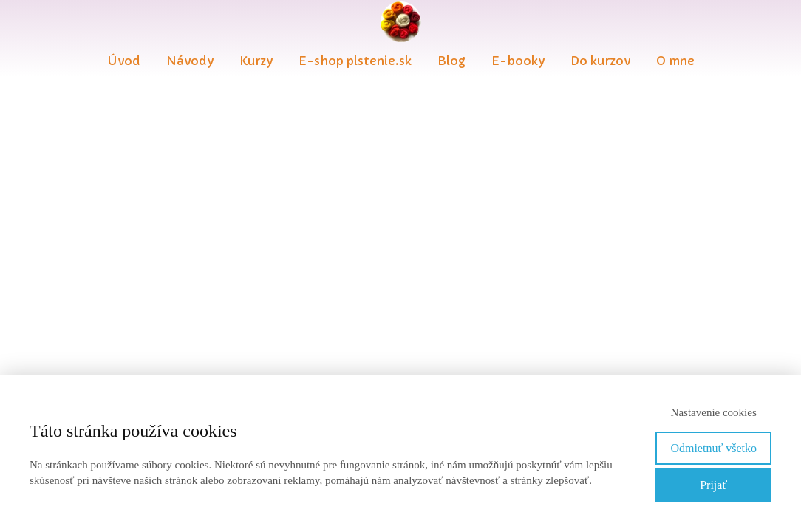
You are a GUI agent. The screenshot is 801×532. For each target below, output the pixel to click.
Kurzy (256, 61)
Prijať (713, 485)
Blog (451, 61)
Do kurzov (600, 61)
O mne (675, 61)
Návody (190, 61)
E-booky (518, 61)
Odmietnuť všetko (713, 448)
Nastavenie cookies (714, 412)
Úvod (124, 61)
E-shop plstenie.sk (355, 61)
